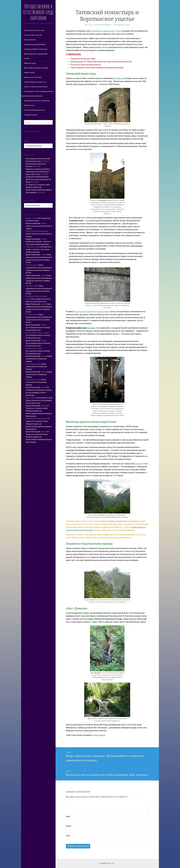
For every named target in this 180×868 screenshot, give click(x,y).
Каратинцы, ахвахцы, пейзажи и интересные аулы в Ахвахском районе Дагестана (38, 172)
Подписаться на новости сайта (34, 30)
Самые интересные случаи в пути (35, 82)
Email (69, 826)
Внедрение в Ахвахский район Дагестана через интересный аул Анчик (38, 179)
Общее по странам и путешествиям (36, 87)
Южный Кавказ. (99, 735)
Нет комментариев (122, 25)
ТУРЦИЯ (27, 59)
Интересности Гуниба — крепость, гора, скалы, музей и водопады (39, 249)
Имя (68, 816)
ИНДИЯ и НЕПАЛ (29, 73)
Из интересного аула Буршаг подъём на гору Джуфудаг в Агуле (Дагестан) (39, 400)
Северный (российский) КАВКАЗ (35, 45)
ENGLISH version (29, 105)
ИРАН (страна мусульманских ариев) (36, 68)
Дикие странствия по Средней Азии (36, 54)
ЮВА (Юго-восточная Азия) (33, 77)
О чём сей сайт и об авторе (33, 35)
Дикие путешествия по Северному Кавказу (39, 359)
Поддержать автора (30, 115)
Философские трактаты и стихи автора (37, 101)
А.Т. (114, 863)
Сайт (68, 836)
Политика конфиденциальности (34, 110)
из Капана (119, 78)
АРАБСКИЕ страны (30, 63)
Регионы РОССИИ (30, 40)
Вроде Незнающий (33, 223)
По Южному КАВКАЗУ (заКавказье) (36, 49)
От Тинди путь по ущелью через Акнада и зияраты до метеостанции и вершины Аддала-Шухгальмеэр (39, 411)
